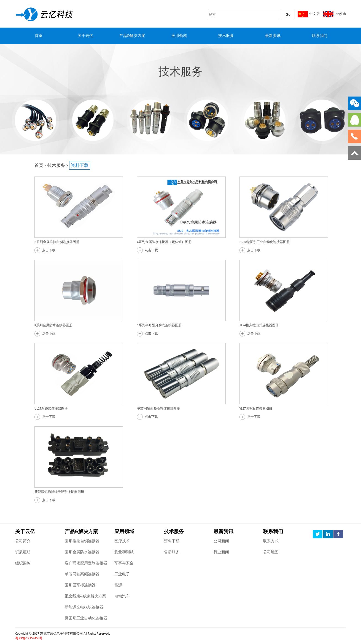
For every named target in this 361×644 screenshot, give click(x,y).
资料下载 (172, 541)
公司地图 (271, 552)
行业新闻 (221, 552)
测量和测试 (124, 552)
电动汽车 (122, 596)
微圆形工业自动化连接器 (86, 618)
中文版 (315, 14)
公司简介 (23, 541)
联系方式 (271, 541)
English (341, 14)
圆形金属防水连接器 (82, 552)
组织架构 (23, 563)
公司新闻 (221, 541)
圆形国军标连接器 (80, 585)
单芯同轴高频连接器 (82, 574)
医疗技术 (122, 541)
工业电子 (122, 574)
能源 (118, 585)
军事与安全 (124, 563)
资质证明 (23, 552)
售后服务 (172, 552)
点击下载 (49, 250)
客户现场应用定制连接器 (86, 563)
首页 (39, 165)
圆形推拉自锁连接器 (82, 541)
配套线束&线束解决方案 (85, 596)
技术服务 (56, 165)
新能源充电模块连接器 (84, 607)
